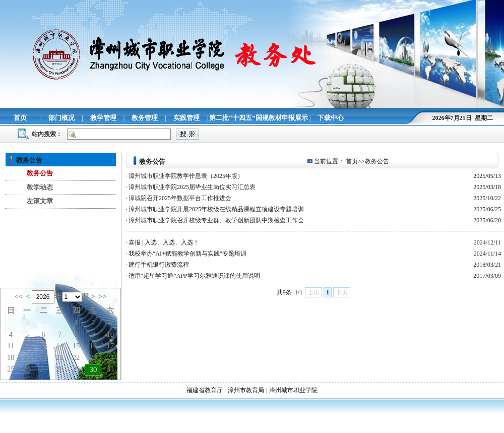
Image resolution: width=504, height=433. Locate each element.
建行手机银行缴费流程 (159, 265)
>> (103, 296)
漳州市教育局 (246, 390)
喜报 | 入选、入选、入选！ (164, 242)
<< (18, 296)
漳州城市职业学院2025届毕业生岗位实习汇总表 (192, 187)
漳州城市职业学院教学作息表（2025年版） (186, 176)
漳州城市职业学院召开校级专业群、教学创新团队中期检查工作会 (216, 220)
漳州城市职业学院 (293, 390)
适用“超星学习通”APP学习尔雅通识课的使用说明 (194, 276)
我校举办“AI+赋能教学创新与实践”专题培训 (187, 254)
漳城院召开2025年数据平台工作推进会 (180, 198)
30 (93, 369)
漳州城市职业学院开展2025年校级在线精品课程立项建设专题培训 (216, 209)
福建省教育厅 (205, 390)
